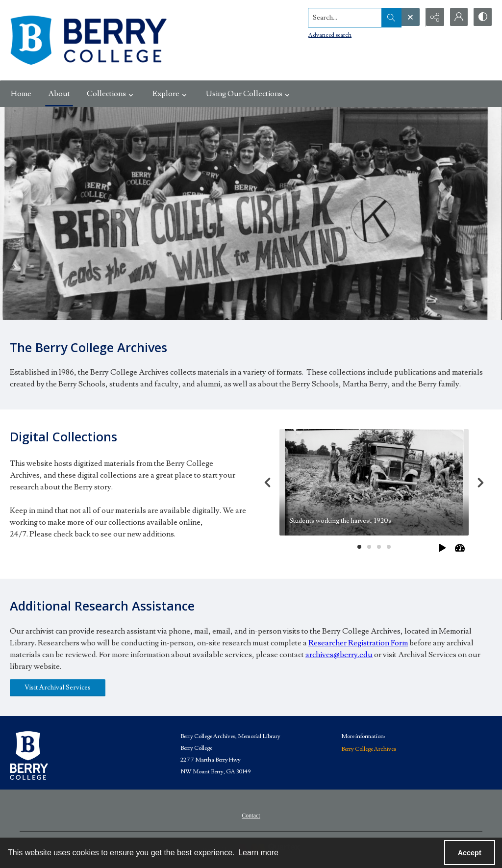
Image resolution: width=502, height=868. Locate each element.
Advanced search (328, 35)
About (59, 94)
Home (21, 94)
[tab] (374, 482)
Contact (251, 816)
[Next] (480, 483)
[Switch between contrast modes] (482, 17)
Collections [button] (111, 94)
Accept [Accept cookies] (470, 853)
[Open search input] (409, 17)
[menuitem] (251, 815)
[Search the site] (344, 17)
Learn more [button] (258, 853)
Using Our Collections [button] (249, 94)
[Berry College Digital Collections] (88, 40)
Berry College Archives (369, 749)
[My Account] (458, 17)
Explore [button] (171, 94)
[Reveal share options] (433, 17)
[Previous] (268, 483)
